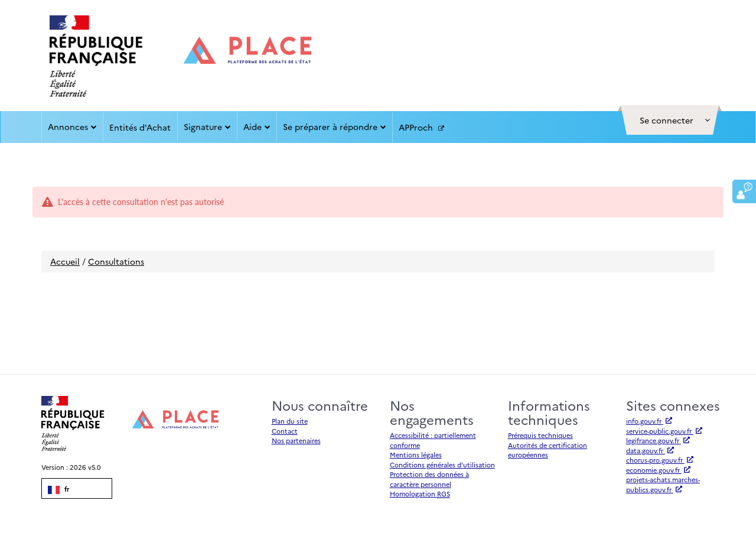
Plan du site (290, 421)
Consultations (116, 261)
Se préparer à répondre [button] (335, 126)
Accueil (65, 261)
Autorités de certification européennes (548, 450)
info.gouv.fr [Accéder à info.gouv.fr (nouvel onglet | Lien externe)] (649, 421)
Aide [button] (257, 126)
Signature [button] (207, 126)
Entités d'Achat (140, 127)
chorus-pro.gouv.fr (660, 460)
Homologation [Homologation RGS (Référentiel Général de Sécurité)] (420, 494)
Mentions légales (416, 455)
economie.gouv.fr (658, 470)
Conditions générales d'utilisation (442, 465)
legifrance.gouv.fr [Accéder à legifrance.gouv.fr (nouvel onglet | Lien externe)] (658, 441)
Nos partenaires (296, 441)
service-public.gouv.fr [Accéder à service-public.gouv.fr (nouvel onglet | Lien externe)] (664, 431)
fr (58, 489)
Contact (285, 431)
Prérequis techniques (540, 435)
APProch (421, 128)
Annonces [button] (72, 126)
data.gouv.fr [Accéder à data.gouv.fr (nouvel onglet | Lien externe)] (650, 451)
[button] (670, 120)
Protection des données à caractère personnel (429, 479)
